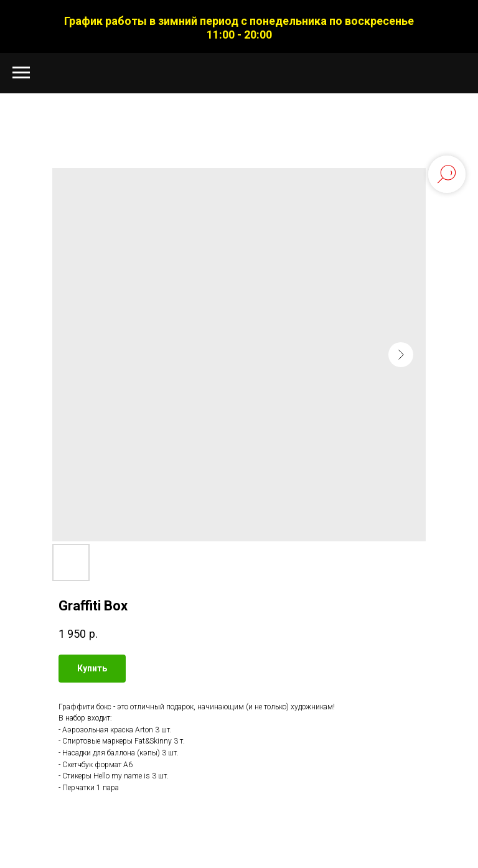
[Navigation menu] (21, 73)
